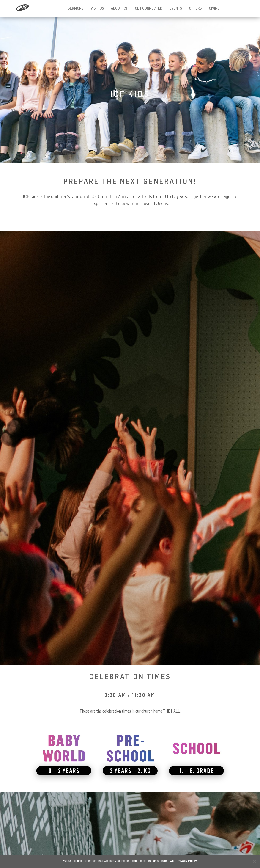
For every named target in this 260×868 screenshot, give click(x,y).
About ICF (119, 8)
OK (172, 861)
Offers (195, 8)
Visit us (97, 8)
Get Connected (149, 8)
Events (176, 8)
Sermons (76, 8)
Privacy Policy (187, 861)
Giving (214, 8)
